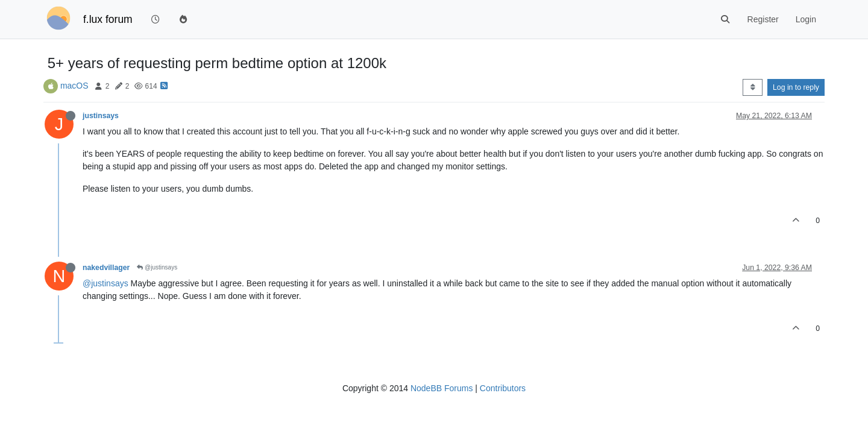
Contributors (503, 388)
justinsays (101, 116)
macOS (74, 86)
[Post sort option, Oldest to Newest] (753, 87)
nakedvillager (106, 268)
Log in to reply (796, 87)
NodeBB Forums (442, 388)
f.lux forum (108, 19)
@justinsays (157, 267)
